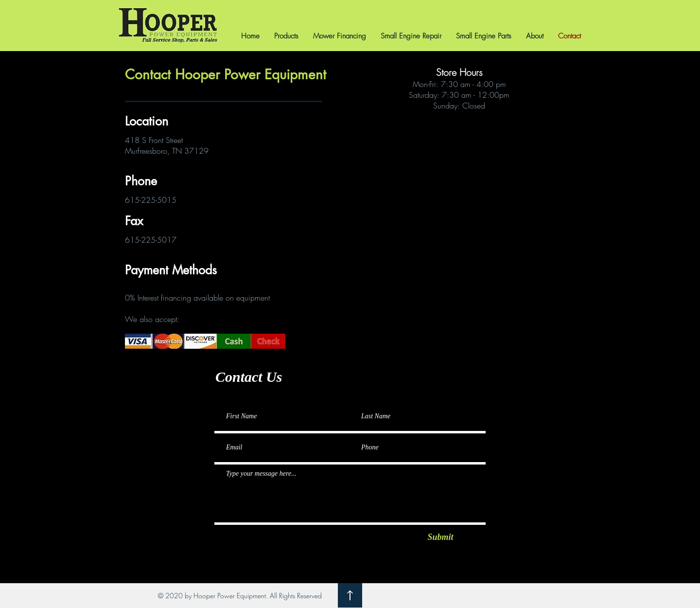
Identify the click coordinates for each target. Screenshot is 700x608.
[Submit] (440, 537)
